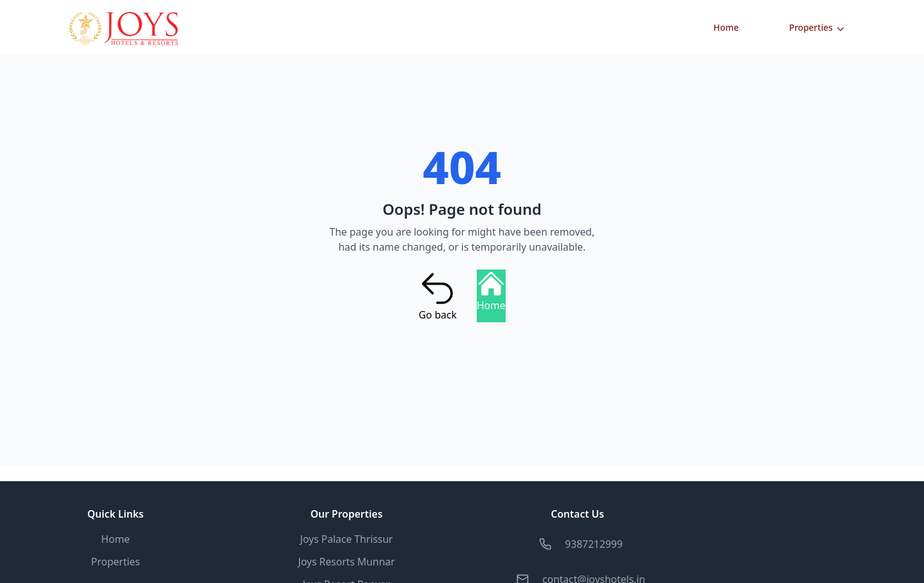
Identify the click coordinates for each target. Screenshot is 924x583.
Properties (817, 28)
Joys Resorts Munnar (347, 562)
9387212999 (594, 544)
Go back (438, 296)
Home (726, 27)
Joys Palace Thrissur (347, 539)
